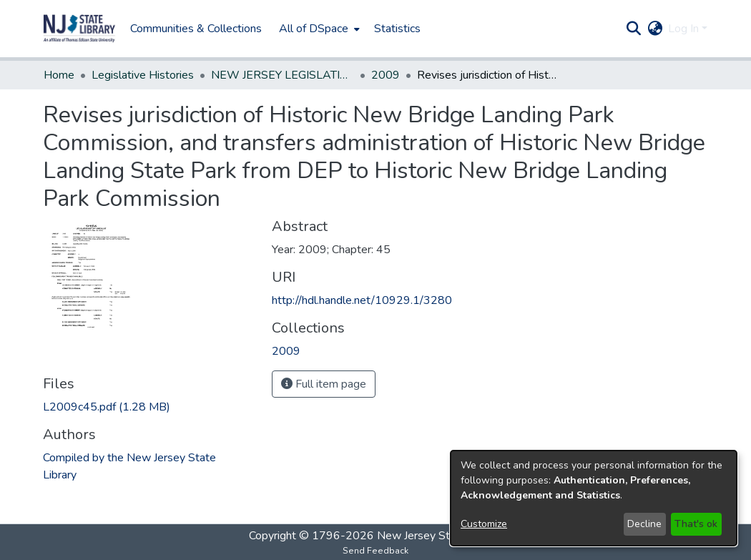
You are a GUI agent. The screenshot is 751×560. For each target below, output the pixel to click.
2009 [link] (386, 75)
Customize (484, 524)
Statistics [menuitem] (397, 29)
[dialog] (594, 498)
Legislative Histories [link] (143, 75)
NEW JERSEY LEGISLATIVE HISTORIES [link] (283, 75)
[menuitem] (318, 29)
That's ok (696, 524)
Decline (644, 524)
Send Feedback (375, 551)
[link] (107, 407)
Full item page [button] (324, 384)
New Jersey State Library (440, 536)
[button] (79, 29)
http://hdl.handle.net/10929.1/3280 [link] (362, 300)
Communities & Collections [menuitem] (196, 29)
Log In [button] (685, 29)
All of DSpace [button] (314, 29)
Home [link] (59, 75)
